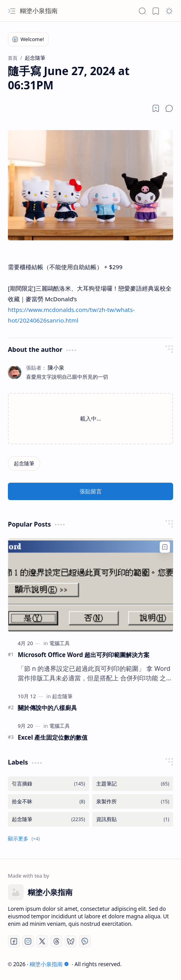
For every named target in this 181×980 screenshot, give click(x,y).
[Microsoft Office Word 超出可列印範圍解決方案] (90, 585)
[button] (12, 11)
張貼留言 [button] (91, 491)
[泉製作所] (133, 802)
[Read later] (156, 108)
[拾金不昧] (49, 802)
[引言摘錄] (49, 784)
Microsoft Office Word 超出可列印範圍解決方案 (84, 655)
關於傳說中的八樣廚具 (47, 708)
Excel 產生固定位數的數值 (53, 737)
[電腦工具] (60, 643)
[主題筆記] (133, 784)
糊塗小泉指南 (39, 11)
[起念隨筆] (24, 464)
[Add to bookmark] (165, 547)
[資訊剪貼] (133, 819)
